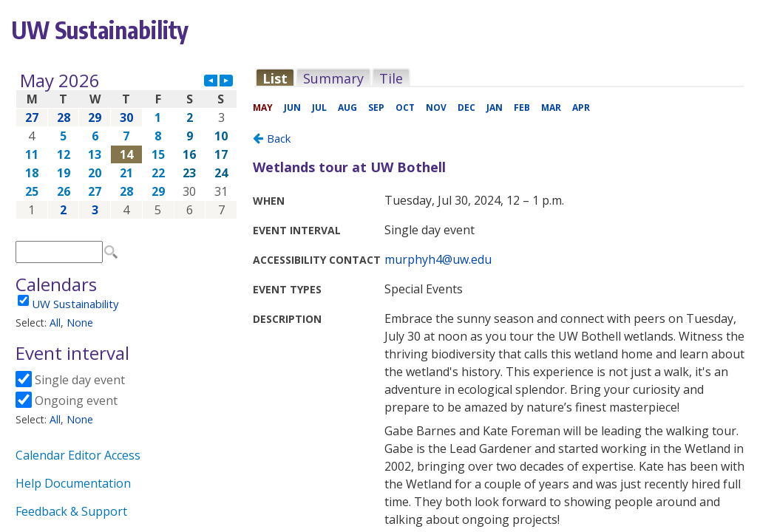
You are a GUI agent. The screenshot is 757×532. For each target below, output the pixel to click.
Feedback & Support (71, 511)
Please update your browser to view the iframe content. (126, 145)
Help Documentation (73, 483)
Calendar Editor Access (78, 455)
